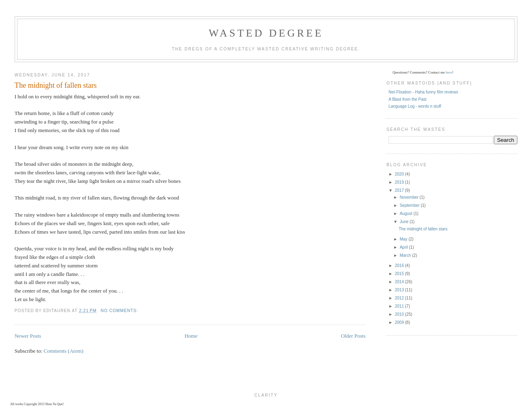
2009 (400, 322)
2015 (400, 274)
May (404, 239)
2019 (400, 182)
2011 (400, 306)
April (404, 247)
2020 (400, 174)
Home (191, 336)
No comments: (120, 311)
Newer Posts (28, 336)
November (409, 197)
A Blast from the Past (407, 99)
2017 (400, 190)
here (449, 72)
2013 (400, 290)
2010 (400, 314)
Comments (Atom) (63, 351)
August (406, 214)
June (404, 222)
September (410, 205)
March (406, 255)
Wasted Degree (266, 33)
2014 (400, 282)
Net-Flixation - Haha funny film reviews (423, 92)
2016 (400, 266)
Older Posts (353, 336)
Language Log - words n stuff (415, 106)
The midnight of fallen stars (56, 85)
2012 (400, 298)
